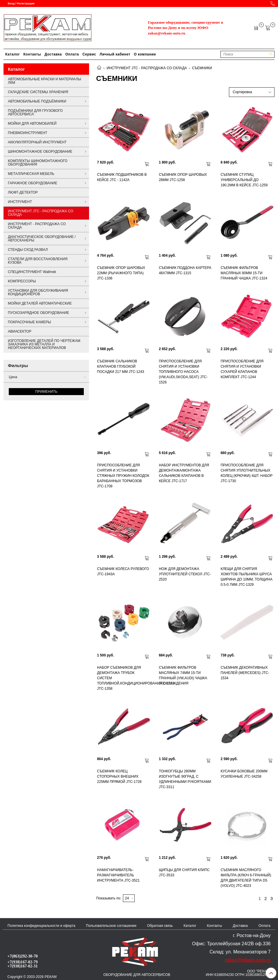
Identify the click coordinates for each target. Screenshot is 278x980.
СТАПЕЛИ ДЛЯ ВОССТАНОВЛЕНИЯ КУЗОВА (38, 261)
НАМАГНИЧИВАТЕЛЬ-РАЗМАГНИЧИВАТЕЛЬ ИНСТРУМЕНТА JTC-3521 (118, 875)
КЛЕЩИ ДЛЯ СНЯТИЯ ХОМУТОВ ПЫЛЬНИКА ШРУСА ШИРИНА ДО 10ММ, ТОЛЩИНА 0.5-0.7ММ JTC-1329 (246, 577)
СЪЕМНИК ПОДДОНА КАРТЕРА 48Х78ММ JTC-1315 (185, 270)
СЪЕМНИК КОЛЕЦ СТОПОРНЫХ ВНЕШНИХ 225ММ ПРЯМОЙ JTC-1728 (119, 776)
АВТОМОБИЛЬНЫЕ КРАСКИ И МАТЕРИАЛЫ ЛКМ (45, 81)
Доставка (53, 54)
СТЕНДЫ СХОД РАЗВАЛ (28, 250)
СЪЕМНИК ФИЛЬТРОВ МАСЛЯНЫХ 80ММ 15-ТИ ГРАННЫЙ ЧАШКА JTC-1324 (244, 273)
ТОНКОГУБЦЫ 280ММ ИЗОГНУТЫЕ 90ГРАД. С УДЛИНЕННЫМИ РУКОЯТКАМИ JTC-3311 (185, 779)
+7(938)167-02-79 (22, 962)
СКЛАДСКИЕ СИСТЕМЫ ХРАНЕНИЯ (38, 92)
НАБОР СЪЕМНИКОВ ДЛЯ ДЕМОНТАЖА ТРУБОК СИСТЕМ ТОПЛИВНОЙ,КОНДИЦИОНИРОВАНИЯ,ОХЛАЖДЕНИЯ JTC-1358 (124, 678)
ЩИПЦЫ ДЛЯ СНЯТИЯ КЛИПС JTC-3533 (184, 873)
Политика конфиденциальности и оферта (41, 926)
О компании (145, 54)
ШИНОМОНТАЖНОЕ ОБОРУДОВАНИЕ (40, 152)
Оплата (72, 54)
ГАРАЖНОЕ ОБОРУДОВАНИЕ (33, 183)
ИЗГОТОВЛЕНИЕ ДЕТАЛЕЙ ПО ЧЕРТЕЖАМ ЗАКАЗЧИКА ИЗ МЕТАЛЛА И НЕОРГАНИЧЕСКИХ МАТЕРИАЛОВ (44, 344)
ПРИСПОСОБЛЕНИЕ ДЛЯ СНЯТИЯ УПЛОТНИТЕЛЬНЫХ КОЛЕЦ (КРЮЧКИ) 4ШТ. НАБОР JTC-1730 (246, 473)
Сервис (89, 54)
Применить (46, 392)
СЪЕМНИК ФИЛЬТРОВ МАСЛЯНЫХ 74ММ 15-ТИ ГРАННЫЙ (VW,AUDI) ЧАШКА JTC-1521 (183, 675)
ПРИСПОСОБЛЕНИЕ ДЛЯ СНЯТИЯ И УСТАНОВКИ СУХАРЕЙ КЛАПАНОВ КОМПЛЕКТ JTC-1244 (242, 369)
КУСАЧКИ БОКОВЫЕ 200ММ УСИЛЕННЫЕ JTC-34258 (244, 774)
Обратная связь (160, 926)
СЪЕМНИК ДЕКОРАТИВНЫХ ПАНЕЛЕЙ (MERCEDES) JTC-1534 (245, 673)
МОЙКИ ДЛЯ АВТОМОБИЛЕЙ (32, 124)
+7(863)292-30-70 (22, 956)
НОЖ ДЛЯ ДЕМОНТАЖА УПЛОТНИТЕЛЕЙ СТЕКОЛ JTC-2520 (185, 574)
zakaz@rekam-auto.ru (166, 33)
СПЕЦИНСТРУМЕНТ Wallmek (32, 272)
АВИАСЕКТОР (20, 331)
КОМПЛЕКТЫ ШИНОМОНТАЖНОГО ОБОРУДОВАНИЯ (38, 163)
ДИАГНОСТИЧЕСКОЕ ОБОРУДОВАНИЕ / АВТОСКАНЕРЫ (42, 239)
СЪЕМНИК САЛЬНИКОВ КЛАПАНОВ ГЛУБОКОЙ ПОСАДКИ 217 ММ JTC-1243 (120, 366)
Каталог (13, 54)
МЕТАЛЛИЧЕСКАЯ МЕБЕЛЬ (31, 174)
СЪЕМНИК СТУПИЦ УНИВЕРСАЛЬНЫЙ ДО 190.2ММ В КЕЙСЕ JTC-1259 (244, 180)
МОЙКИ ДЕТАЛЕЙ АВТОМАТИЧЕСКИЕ (40, 303)
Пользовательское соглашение (111, 926)
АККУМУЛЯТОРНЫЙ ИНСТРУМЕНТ (37, 142)
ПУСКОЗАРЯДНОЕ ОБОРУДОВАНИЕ (39, 313)
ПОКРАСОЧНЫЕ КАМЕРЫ (29, 322)
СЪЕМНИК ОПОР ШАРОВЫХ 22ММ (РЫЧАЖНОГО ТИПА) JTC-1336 (121, 273)
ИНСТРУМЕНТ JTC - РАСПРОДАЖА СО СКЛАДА (147, 68)
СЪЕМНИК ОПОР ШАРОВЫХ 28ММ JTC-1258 (183, 177)
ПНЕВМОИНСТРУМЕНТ (28, 133)
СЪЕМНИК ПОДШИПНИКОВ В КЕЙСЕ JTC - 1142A (122, 177)
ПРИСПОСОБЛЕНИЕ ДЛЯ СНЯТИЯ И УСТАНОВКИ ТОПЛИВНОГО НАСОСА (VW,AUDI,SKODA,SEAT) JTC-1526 (183, 372)
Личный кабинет (115, 54)
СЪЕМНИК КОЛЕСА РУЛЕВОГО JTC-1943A (123, 571)
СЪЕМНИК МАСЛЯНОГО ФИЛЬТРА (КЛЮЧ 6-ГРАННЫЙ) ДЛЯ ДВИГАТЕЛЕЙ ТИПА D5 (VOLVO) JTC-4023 (246, 878)
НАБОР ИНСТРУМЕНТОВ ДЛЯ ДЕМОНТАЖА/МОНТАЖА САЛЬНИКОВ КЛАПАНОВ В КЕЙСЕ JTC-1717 (184, 473)
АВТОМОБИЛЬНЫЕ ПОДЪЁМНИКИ (37, 101)
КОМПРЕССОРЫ (22, 281)
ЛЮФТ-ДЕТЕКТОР (23, 192)
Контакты (32, 54)
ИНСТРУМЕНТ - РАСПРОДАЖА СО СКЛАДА (37, 226)
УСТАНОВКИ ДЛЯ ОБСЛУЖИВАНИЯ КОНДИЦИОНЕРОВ (38, 292)
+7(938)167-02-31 (22, 966)
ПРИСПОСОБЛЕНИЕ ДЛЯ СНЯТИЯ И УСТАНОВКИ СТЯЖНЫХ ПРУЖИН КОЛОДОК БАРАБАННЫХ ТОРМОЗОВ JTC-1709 (123, 476)
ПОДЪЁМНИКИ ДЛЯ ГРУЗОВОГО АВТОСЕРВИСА (35, 112)
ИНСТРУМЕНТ (20, 202)
